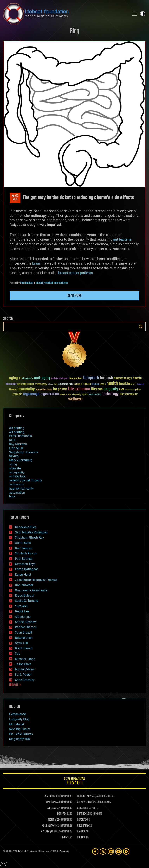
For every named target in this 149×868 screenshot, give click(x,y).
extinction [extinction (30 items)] (78, 384)
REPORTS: (82, 820)
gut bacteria (122, 239)
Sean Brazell (23, 633)
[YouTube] (119, 851)
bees (12, 496)
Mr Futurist (17, 724)
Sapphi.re (65, 851)
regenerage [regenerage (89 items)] (31, 394)
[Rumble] (126, 851)
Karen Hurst (23, 575)
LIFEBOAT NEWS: (85, 796)
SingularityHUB (19, 739)
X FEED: (51, 808)
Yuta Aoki (22, 606)
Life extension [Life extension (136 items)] (79, 389)
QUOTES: (81, 838)
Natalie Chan (24, 638)
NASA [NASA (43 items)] (122, 390)
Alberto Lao (23, 617)
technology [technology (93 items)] (110, 394)
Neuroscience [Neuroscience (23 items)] (130, 390)
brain (36, 263)
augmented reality (21, 488)
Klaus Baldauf (25, 596)
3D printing (17, 428)
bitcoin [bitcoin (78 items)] (137, 378)
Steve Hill (21, 643)
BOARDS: (81, 814)
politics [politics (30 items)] (138, 390)
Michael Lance (25, 659)
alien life (15, 468)
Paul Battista (27, 283)
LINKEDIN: (51, 802)
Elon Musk (16, 448)
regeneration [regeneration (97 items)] (50, 394)
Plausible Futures (21, 734)
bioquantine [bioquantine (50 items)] (76, 378)
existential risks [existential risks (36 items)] (66, 384)
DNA (12, 440)
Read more (74, 296)
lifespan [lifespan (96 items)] (97, 389)
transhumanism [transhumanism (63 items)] (129, 394)
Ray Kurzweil (18, 444)
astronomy (16, 484)
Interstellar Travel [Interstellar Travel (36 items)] (44, 390)
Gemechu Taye (25, 564)
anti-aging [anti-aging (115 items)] (42, 378)
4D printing (17, 432)
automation (17, 493)
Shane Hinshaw (26, 622)
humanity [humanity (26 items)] (141, 384)
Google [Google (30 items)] (103, 384)
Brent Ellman (24, 648)
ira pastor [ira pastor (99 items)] (60, 389)
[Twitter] (103, 851)
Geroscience (17, 714)
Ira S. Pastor (23, 675)
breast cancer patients (75, 273)
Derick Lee (22, 611)
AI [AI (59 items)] (20, 379)
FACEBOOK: (49, 796)
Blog (74, 31)
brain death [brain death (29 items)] (22, 384)
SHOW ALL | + (15, 685)
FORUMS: (65, 838)
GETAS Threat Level (74, 782)
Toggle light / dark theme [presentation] (143, 14)
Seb (18, 653)
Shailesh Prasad (26, 553)
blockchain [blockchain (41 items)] (11, 384)
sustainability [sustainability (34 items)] (95, 395)
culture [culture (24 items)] (50, 384)
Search (141, 326)
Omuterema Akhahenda (31, 590)
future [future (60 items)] (87, 384)
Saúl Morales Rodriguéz (31, 532)
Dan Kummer (24, 585)
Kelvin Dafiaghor (26, 569)
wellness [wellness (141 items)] (75, 399)
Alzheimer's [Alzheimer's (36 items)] (28, 379)
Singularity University (24, 452)
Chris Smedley (25, 680)
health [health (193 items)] (112, 384)
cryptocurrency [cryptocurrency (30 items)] (41, 384)
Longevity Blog (19, 719)
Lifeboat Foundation (28, 851)
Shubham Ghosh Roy (29, 538)
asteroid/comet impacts (26, 480)
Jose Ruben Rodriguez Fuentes (36, 580)
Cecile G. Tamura (27, 601)
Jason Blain (23, 664)
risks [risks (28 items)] (69, 395)
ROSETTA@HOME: (49, 832)
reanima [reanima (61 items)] (17, 394)
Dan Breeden (24, 548)
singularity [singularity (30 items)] (77, 395)
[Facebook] (95, 851)
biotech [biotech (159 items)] (107, 378)
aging (13, 464)
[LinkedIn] (111, 851)
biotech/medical (44, 283)
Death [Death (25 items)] (55, 384)
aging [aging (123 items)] (13, 378)
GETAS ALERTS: (84, 802)
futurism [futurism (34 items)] (95, 384)
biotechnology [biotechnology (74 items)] (123, 378)
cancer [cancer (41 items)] (31, 384)
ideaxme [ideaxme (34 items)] (13, 390)
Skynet (14, 456)
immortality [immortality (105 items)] (26, 389)
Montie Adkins (25, 669)
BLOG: (80, 808)
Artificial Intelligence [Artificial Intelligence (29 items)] (60, 379)
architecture (17, 476)
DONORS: (62, 814)
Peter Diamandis (20, 436)
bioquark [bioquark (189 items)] (91, 378)
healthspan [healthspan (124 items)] (128, 384)
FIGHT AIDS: (54, 820)
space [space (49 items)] (85, 394)
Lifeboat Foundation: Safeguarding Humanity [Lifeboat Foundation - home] (65, 14)
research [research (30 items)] (63, 395)
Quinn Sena (23, 543)
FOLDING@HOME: (51, 826)
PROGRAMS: (83, 826)
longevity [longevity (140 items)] (111, 389)
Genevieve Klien (26, 527)
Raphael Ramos (26, 627)
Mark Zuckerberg (21, 460)
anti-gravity (17, 472)
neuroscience (61, 283)
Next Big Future (20, 729)
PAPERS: (81, 832)
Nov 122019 (15, 198)
